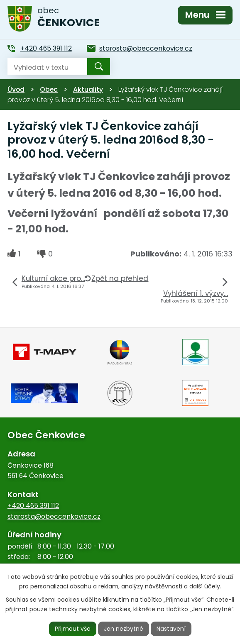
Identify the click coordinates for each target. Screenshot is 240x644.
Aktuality (88, 89)
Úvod (16, 89)
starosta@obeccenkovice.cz (54, 516)
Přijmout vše (73, 629)
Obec (49, 89)
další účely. (205, 586)
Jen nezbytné (124, 629)
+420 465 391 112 (33, 506)
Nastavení (171, 629)
